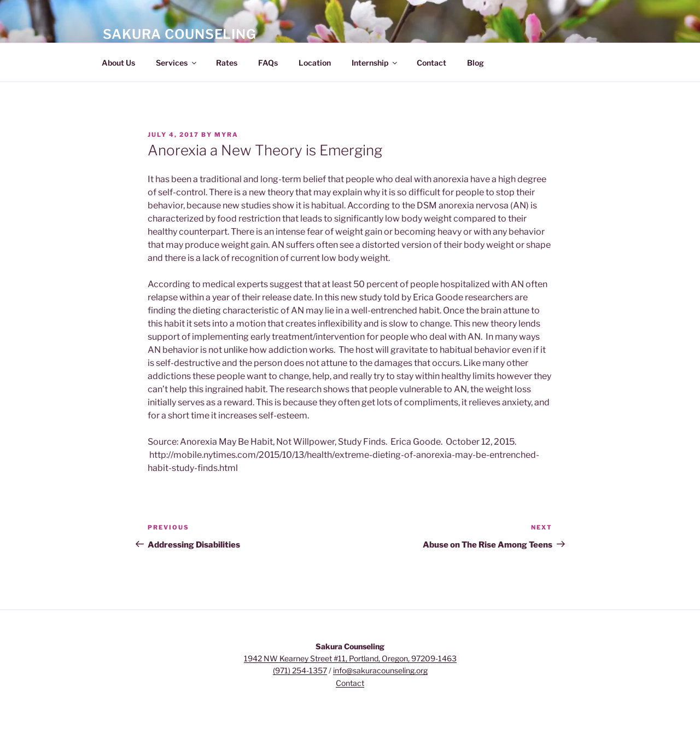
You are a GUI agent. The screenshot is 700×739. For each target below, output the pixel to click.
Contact (431, 63)
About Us (118, 63)
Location (315, 63)
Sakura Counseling (180, 34)
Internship (375, 63)
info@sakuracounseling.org (380, 670)
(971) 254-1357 (300, 670)
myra (226, 135)
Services (177, 63)
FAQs (268, 63)
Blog (476, 63)
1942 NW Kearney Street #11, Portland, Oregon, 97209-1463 (350, 658)
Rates (227, 63)
